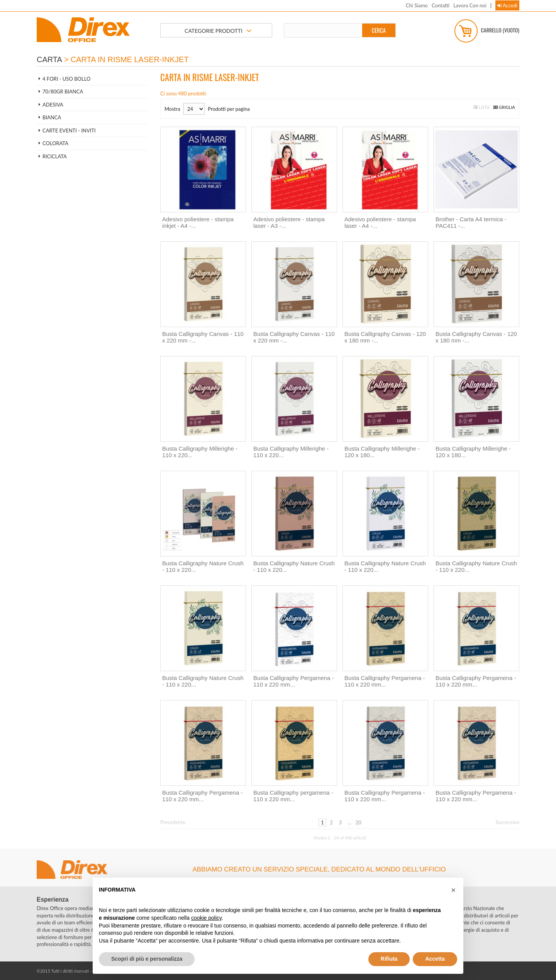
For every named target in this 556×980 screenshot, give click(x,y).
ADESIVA (53, 105)
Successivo (508, 822)
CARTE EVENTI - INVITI (69, 131)
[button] (453, 890)
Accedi (507, 5)
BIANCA (52, 117)
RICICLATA (55, 156)
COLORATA (55, 143)
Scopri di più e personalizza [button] (147, 959)
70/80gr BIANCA (63, 92)
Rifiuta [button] (389, 959)
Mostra (172, 109)
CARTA (49, 59)
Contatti (441, 5)
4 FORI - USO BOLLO (66, 79)
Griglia (504, 107)
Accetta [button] (435, 959)
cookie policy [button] (206, 918)
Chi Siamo (417, 5)
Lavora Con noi (470, 5)
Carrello (487, 31)
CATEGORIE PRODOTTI (218, 31)
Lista (481, 107)
